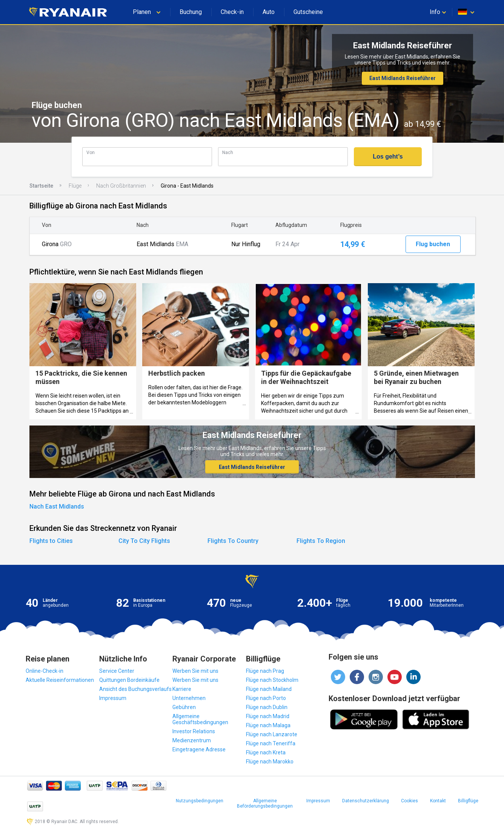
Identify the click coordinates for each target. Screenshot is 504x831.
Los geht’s (388, 156)
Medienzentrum (192, 740)
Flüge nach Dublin (267, 707)
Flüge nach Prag (265, 671)
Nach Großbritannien (121, 186)
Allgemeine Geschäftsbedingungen (200, 719)
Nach (228, 152)
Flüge (75, 186)
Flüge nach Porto (266, 698)
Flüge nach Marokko (270, 762)
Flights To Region (321, 541)
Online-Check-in (45, 671)
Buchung (191, 12)
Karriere (182, 689)
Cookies (409, 801)
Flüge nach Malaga (268, 725)
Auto (269, 12)
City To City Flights (144, 541)
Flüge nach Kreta (266, 752)
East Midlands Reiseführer (403, 78)
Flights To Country (233, 541)
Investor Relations (194, 731)
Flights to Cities (51, 541)
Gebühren (184, 707)
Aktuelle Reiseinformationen (60, 680)
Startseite (41, 186)
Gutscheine (308, 12)
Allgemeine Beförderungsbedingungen (265, 803)
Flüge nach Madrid (268, 716)
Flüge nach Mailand (269, 689)
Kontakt (438, 801)
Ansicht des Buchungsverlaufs (135, 689)
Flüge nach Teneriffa (271, 743)
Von (91, 152)
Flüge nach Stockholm (272, 680)
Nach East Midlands (57, 506)
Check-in (232, 12)
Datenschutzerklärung (366, 801)
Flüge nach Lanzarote (272, 734)
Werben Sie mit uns (195, 671)
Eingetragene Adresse (199, 749)
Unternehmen (189, 698)
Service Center (117, 671)
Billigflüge (468, 801)
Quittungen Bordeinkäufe (129, 680)
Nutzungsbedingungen (200, 801)
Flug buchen (433, 244)
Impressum (113, 698)
